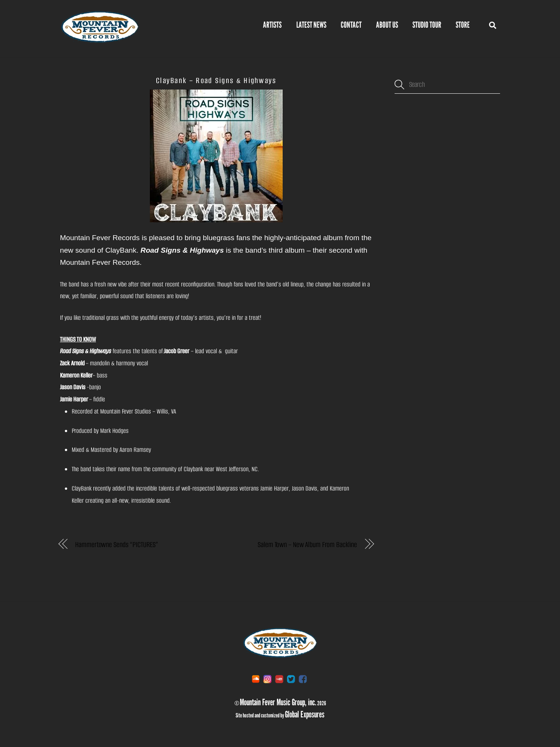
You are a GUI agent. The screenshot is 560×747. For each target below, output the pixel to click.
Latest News (311, 25)
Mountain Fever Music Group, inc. (278, 702)
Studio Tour (427, 25)
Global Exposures (305, 714)
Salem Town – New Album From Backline (307, 545)
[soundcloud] (256, 679)
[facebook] (303, 679)
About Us (387, 25)
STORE (463, 25)
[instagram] (267, 679)
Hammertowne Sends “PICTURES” (117, 545)
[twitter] (291, 679)
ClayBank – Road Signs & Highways (216, 80)
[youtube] (279, 679)
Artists (272, 25)
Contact (351, 25)
